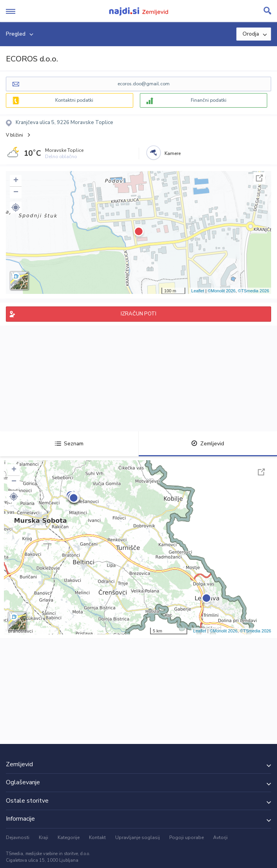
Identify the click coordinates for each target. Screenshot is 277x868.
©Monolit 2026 (222, 291)
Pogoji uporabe (186, 837)
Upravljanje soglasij (138, 837)
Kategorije (69, 837)
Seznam (69, 444)
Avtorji (220, 837)
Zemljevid (208, 444)
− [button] (16, 193)
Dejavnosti (18, 837)
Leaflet (198, 291)
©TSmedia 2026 (253, 291)
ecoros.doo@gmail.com (144, 84)
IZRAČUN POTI (138, 314)
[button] (16, 207)
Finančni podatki (209, 100)
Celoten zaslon (259, 178)
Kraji (43, 837)
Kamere (173, 153)
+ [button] (16, 181)
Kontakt (97, 837)
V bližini (14, 135)
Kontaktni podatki (74, 100)
